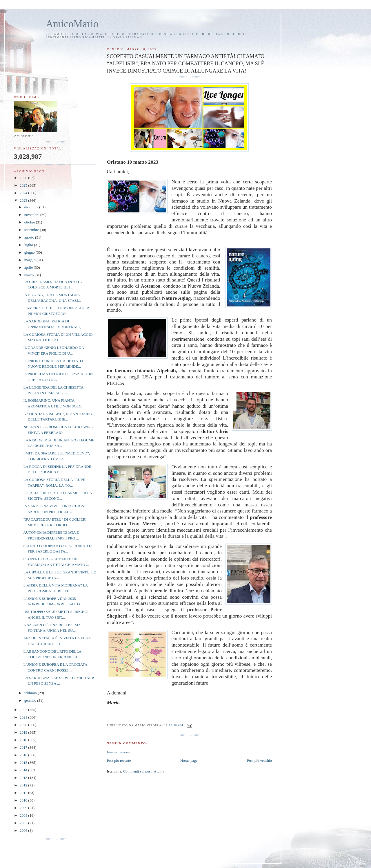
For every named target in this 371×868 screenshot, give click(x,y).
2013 (24, 778)
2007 (24, 823)
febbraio (31, 693)
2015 (24, 763)
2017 (24, 747)
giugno (30, 252)
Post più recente (119, 760)
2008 (24, 815)
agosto (30, 237)
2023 (24, 200)
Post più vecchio (259, 760)
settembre (32, 230)
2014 (24, 770)
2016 (24, 755)
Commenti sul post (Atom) (143, 771)
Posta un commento (118, 752)
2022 (24, 710)
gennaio (31, 700)
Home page (189, 760)
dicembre (32, 207)
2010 (24, 800)
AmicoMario (72, 24)
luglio (29, 245)
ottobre (30, 222)
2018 (24, 740)
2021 (24, 717)
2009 (24, 808)
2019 (24, 732)
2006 (24, 830)
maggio (30, 260)
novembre (32, 215)
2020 (24, 725)
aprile (29, 267)
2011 (24, 793)
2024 (24, 193)
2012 (24, 785)
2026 (24, 178)
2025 (24, 185)
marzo (30, 275)
